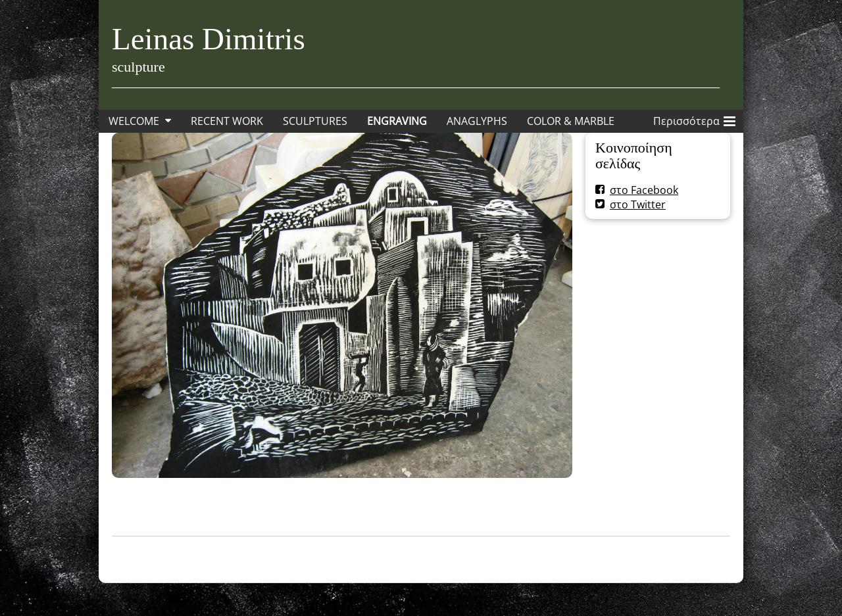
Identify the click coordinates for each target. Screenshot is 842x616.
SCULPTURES (315, 121)
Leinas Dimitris (209, 39)
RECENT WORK (227, 121)
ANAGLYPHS (477, 121)
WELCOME (134, 121)
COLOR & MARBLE (571, 121)
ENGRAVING (397, 121)
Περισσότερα (694, 119)
